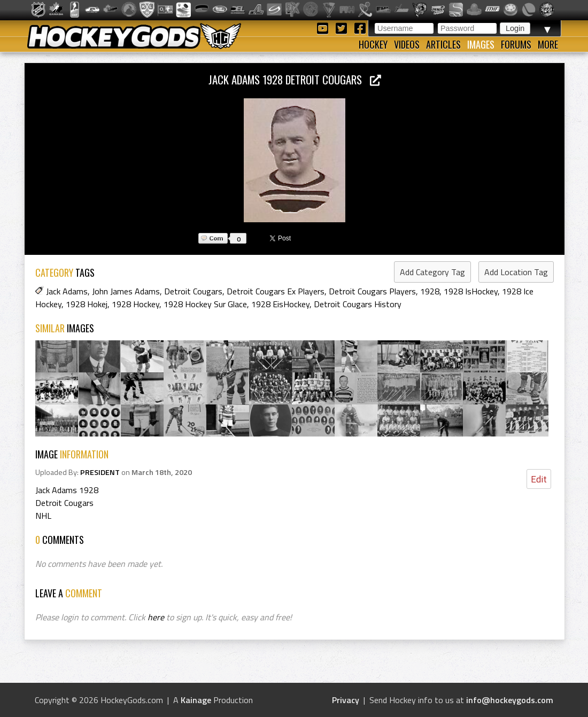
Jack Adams (67, 291)
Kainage (196, 700)
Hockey (373, 44)
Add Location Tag (516, 272)
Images (481, 44)
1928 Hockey (136, 304)
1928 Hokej (87, 304)
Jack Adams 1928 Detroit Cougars (295, 79)
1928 (430, 291)
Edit (539, 479)
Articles (443, 44)
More (548, 44)
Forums (516, 44)
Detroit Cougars (193, 291)
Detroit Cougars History (358, 304)
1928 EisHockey (280, 304)
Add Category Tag (432, 272)
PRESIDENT (100, 472)
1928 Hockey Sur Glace (205, 304)
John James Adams (126, 291)
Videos (407, 44)
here (156, 617)
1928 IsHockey (471, 291)
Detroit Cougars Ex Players (276, 291)
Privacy (346, 700)
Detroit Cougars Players (372, 291)
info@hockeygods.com (510, 700)
